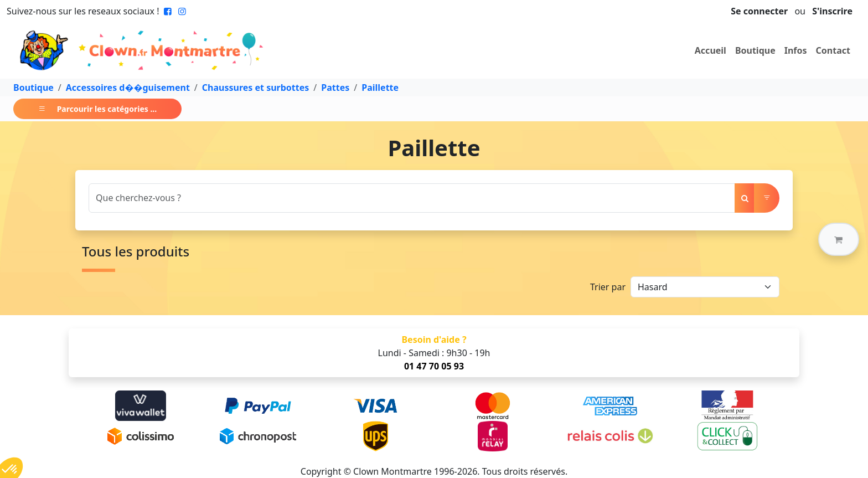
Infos (796, 50)
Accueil (711, 50)
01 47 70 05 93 (434, 366)
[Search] (412, 198)
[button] (839, 239)
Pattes (335, 88)
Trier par (608, 287)
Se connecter (759, 11)
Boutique (755, 50)
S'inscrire (832, 11)
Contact (833, 50)
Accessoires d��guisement (128, 88)
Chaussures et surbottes (256, 88)
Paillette (380, 88)
